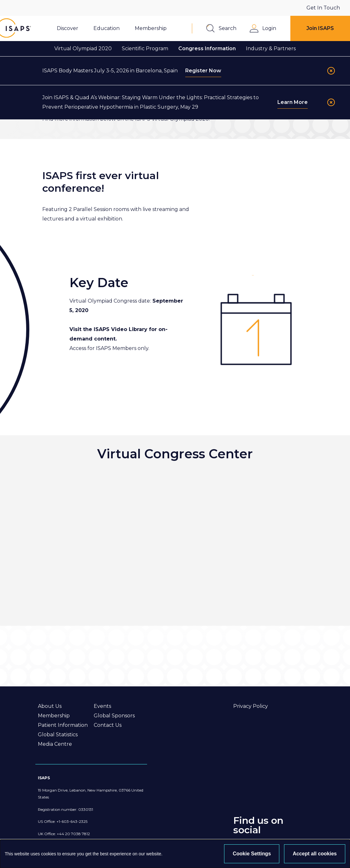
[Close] (331, 71)
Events (102, 706)
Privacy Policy (251, 706)
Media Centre (55, 744)
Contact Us (108, 725)
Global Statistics (58, 735)
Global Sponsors (114, 716)
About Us (50, 706)
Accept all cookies (315, 854)
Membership (54, 716)
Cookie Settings (252, 854)
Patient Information (63, 725)
